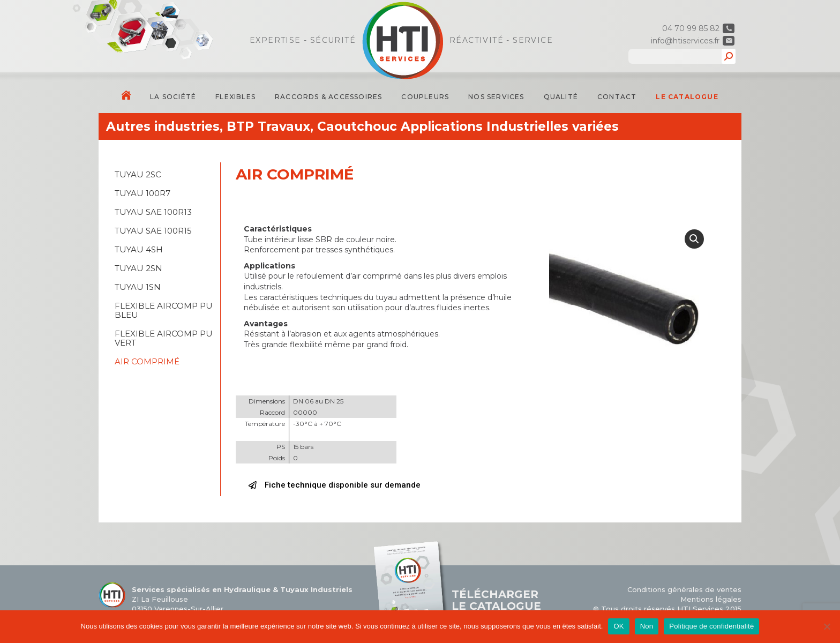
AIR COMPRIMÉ (147, 361)
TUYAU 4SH (139, 249)
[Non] (827, 626)
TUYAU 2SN (138, 268)
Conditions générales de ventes (684, 589)
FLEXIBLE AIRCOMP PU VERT (164, 338)
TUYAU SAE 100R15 (153, 231)
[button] (335, 485)
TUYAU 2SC (138, 174)
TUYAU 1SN (138, 287)
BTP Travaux (268, 126)
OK (618, 626)
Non (647, 626)
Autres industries (163, 126)
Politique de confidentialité (711, 626)
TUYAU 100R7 (142, 193)
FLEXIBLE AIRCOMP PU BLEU (164, 310)
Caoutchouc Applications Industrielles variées (468, 126)
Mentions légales (711, 599)
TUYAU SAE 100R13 (153, 212)
